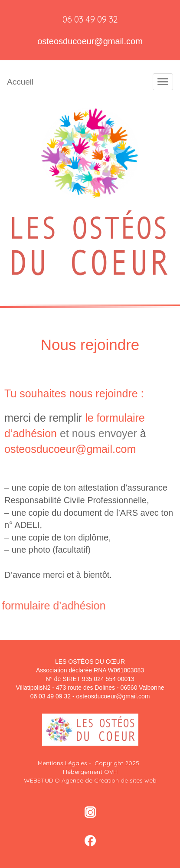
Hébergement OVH (90, 772)
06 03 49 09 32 (90, 19)
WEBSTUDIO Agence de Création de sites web (90, 780)
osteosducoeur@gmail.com (90, 41)
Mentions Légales (63, 763)
